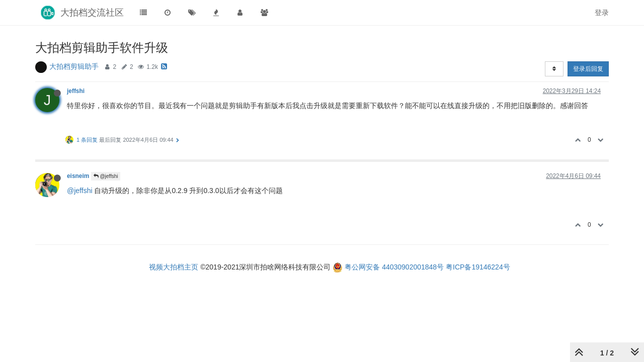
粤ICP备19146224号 (478, 267)
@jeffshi (106, 176)
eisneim (78, 176)
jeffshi (76, 91)
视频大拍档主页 (174, 267)
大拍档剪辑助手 (74, 66)
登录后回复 (588, 69)
